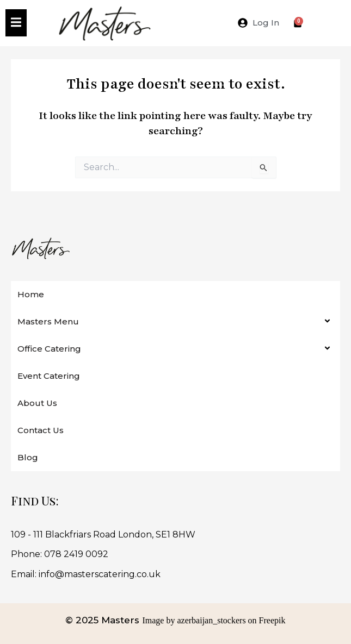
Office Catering (49, 349)
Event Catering (49, 376)
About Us (37, 403)
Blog (28, 457)
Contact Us (41, 430)
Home (31, 294)
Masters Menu (48, 321)
